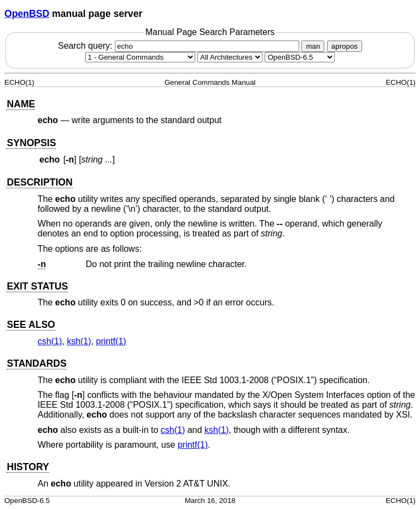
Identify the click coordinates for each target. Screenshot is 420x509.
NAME (21, 104)
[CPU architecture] (230, 57)
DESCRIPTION (39, 182)
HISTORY (28, 467)
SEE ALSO (31, 325)
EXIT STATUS (37, 286)
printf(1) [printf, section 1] (111, 341)
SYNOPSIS (31, 143)
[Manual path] (300, 57)
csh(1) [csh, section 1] (50, 341)
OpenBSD (27, 14)
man (313, 46)
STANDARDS (36, 363)
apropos (345, 46)
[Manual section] (140, 57)
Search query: (180, 46)
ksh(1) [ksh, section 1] (79, 341)
